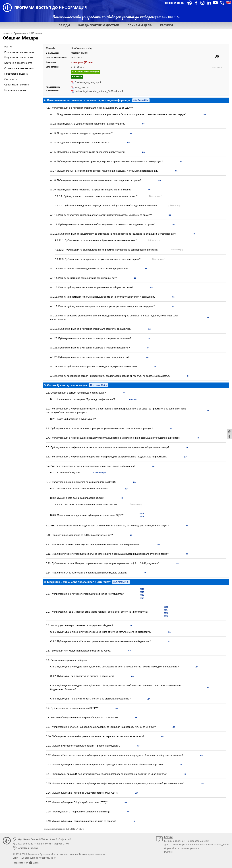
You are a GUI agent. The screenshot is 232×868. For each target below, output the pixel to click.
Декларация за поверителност (39, 858)
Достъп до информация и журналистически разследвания (197, 844)
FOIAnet (168, 852)
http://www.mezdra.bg (81, 48)
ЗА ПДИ (64, 25)
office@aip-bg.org (28, 848)
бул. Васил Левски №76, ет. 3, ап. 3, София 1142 (45, 839)
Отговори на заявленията (19, 68)
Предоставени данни (16, 74)
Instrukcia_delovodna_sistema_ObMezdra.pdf (99, 91)
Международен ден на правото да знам (187, 841)
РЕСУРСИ (167, 25)
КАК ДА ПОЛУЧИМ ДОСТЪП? (99, 25)
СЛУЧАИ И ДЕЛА (140, 25)
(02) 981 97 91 (44, 843)
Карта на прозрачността (18, 63)
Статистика (11, 79)
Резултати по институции (19, 57)
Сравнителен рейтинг (17, 84)
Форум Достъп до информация (182, 848)
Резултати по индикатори (19, 52)
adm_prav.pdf (82, 87)
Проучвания (20, 33)
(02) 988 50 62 (26, 843)
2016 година (36, 33)
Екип (15, 858)
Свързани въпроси (15, 90)
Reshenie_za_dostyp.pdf (88, 82)
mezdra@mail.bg (79, 53)
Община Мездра (20, 38)
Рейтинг (9, 46)
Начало (7, 33)
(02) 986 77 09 (61, 843)
